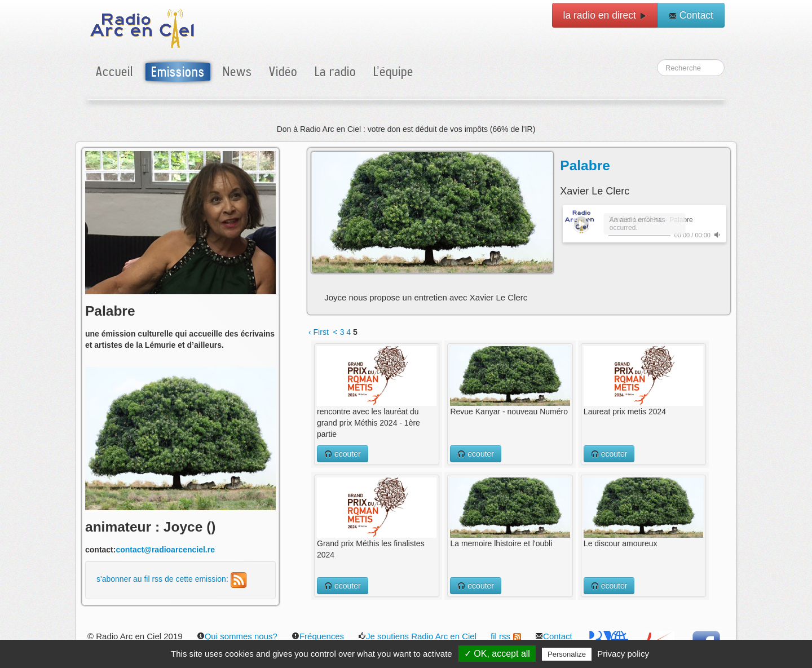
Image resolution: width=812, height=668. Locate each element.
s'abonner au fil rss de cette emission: (171, 579)
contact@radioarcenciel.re (165, 550)
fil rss (506, 636)
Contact (691, 15)
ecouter (343, 454)
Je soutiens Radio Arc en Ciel (417, 636)
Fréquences (318, 636)
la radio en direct (605, 15)
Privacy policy (623, 654)
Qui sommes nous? (237, 636)
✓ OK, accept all (497, 654)
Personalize (567, 654)
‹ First (319, 332)
